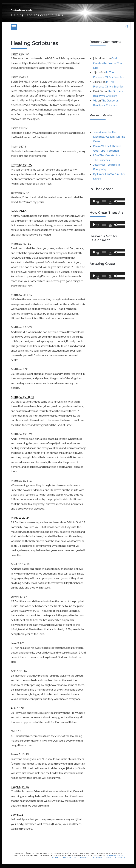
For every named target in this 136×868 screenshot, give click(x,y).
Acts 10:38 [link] (17, 712)
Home (55, 861)
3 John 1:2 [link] (17, 818)
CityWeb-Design (114, 859)
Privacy (84, 861)
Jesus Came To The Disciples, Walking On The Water (109, 140)
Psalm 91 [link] (16, 57)
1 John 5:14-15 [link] (20, 791)
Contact (120, 861)
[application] (107, 205)
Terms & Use (69, 861)
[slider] (104, 205)
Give (108, 861)
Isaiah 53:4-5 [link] (19, 215)
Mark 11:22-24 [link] (20, 521)
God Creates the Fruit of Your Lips (108, 67)
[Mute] (116, 205)
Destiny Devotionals (41, 12)
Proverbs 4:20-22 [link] (22, 169)
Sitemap (97, 861)
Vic (95, 104)
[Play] (94, 205)
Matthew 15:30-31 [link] (22, 401)
